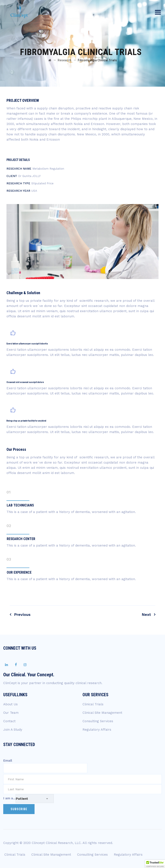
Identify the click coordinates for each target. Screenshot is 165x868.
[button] (155, 864)
